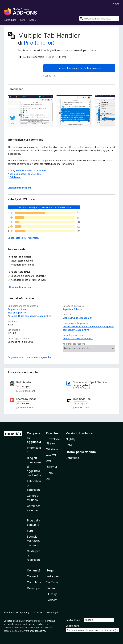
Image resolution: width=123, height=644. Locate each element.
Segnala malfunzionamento (33, 541)
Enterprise (72, 458)
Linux (50, 473)
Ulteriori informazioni (19, 287)
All (48, 479)
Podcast (52, 600)
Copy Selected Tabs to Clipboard (28, 171)
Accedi (115, 4)
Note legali (52, 612)
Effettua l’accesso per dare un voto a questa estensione (44, 207)
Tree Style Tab (82, 399)
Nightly (70, 439)
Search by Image (26, 399)
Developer (34, 588)
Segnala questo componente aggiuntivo (30, 357)
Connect (33, 576)
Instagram (53, 576)
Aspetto (67, 309)
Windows (52, 449)
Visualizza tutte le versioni (78, 338)
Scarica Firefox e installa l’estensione (79, 68)
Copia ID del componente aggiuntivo (29, 316)
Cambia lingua (73, 620)
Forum (31, 531)
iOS (49, 461)
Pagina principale (17, 309)
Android (52, 467)
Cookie (38, 612)
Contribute (34, 582)
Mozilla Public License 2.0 (77, 318)
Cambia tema (73, 626)
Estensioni (10, 20)
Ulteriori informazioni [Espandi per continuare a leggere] (19, 188)
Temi (23, 20)
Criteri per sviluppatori (34, 510)
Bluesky (51, 594)
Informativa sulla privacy (17, 612)
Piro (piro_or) (39, 43)
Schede (78, 309)
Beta (69, 445)
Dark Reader (24, 382)
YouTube (52, 582)
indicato (39, 621)
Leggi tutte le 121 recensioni (23, 238)
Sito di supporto (17, 313)
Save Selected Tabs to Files (25, 174)
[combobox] (99, 18)
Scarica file (49, 76)
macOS (51, 455)
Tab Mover (15, 177)
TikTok (51, 588)
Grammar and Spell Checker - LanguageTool (91, 384)
